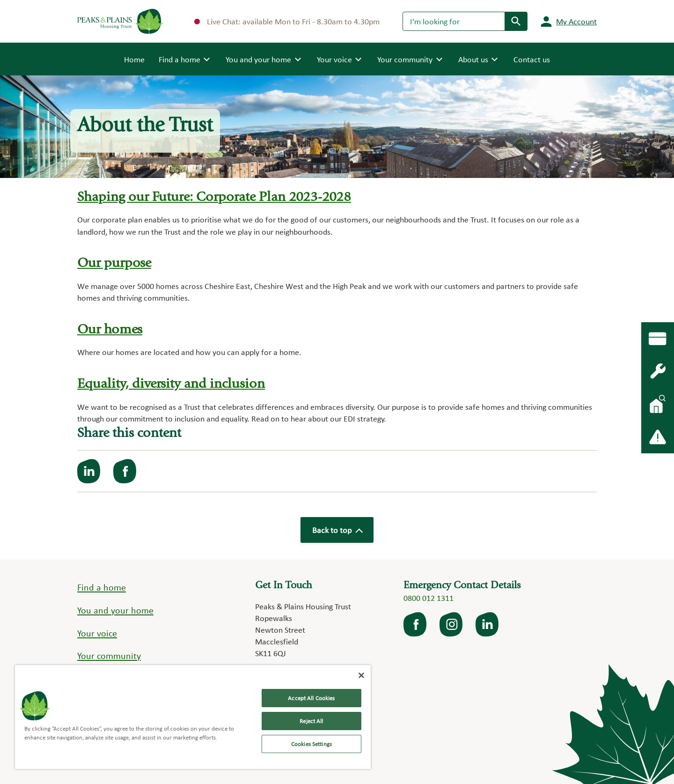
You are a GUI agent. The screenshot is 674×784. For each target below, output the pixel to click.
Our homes (110, 330)
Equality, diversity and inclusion (171, 385)
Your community (109, 656)
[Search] (454, 21)
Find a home (102, 587)
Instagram (452, 624)
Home (134, 59)
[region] (193, 717)
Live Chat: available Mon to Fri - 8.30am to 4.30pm (287, 21)
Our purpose (114, 264)
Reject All (311, 721)
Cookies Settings (311, 744)
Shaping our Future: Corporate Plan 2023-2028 (214, 198)
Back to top (337, 530)
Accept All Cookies (311, 698)
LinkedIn (488, 624)
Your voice (97, 633)
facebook (416, 624)
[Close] (361, 675)
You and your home (115, 610)
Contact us (532, 59)
